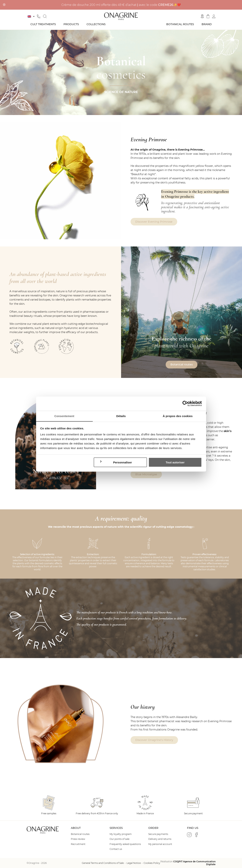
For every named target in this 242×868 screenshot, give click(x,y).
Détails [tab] (121, 416)
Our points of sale (119, 839)
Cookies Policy (152, 863)
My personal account (160, 844)
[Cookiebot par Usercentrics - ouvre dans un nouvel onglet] (185, 404)
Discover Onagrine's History (154, 740)
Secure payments (158, 834)
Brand (207, 24)
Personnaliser (116, 462)
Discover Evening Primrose (154, 222)
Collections (96, 24)
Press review (78, 839)
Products (71, 24)
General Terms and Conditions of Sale (103, 863)
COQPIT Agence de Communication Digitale (194, 863)
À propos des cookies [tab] (178, 416)
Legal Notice (134, 863)
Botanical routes (180, 24)
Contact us (116, 849)
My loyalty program (121, 834)
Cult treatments (43, 24)
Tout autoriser (175, 462)
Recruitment (78, 844)
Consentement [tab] (64, 416)
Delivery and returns (160, 839)
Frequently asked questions (125, 844)
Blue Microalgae (146, 474)
